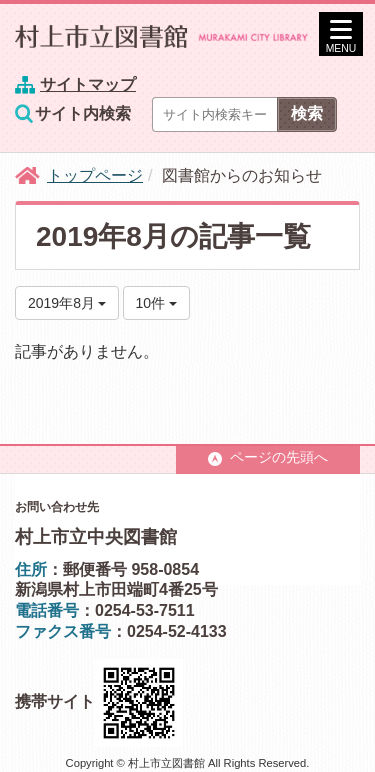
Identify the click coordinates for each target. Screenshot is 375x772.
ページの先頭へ (268, 457)
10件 (156, 303)
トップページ (95, 175)
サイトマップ (88, 84)
